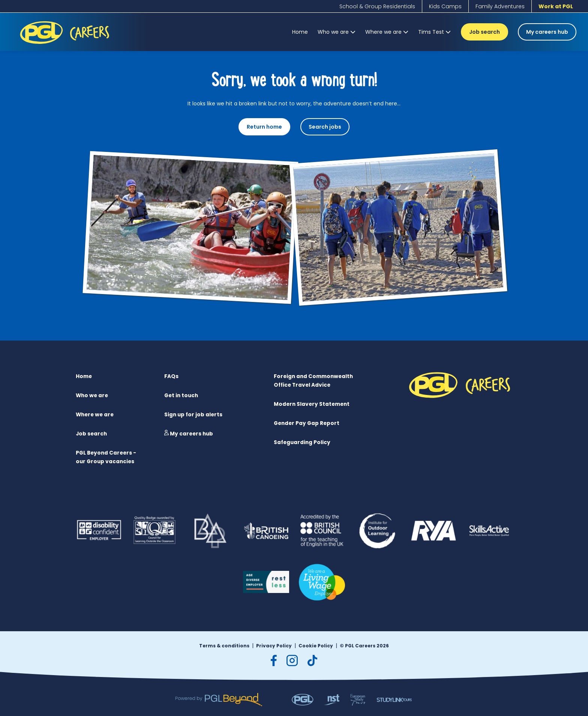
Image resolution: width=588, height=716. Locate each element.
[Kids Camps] (445, 6)
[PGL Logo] (66, 45)
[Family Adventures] (500, 6)
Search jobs (325, 127)
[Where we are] (387, 32)
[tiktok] (312, 659)
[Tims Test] (434, 32)
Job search (484, 32)
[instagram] (292, 659)
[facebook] (274, 659)
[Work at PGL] (556, 6)
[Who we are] (337, 32)
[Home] (300, 32)
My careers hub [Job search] (547, 32)
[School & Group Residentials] (377, 6)
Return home (264, 127)
